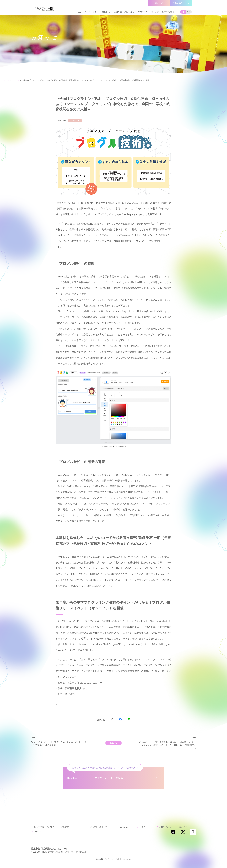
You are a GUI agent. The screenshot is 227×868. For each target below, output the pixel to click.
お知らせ (154, 12)
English (37, 832)
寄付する (159, 3)
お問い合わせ (168, 12)
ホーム (7, 80)
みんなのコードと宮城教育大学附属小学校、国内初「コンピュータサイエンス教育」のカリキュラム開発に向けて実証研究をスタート (168, 745)
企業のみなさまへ (181, 3)
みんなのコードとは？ (88, 12)
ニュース (16, 80)
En (188, 12)
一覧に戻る (112, 743)
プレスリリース (75, 121)
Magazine (142, 12)
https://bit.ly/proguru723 (109, 644)
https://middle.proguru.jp (128, 214)
